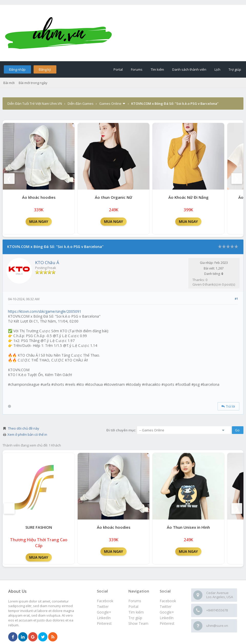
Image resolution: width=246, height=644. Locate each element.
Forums (137, 69)
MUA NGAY (39, 221)
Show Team (138, 623)
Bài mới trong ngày (33, 83)
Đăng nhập (17, 69)
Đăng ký (45, 69)
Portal (118, 69)
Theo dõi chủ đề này (24, 428)
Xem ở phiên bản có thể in (27, 434)
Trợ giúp (235, 69)
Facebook (168, 601)
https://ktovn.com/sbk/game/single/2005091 (45, 311)
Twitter (166, 606)
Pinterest (167, 623)
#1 (236, 299)
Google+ (167, 612)
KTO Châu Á (47, 262)
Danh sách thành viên (189, 69)
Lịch (217, 69)
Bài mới (9, 83)
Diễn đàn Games (81, 103)
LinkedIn (167, 618)
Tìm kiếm (157, 69)
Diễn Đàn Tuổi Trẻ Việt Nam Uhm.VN (35, 103)
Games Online (110, 103)
